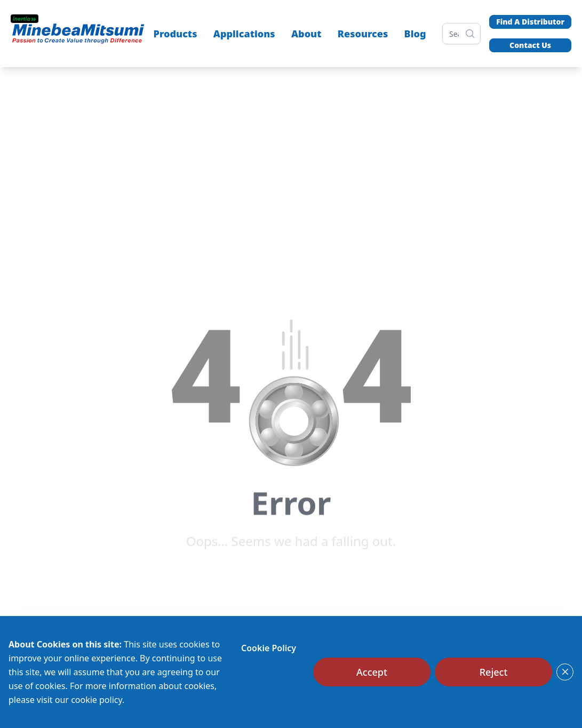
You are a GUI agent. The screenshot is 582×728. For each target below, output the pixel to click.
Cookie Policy (269, 648)
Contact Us (530, 45)
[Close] (565, 672)
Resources (363, 34)
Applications (244, 34)
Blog (415, 34)
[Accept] (372, 672)
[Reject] (493, 672)
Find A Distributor (530, 22)
